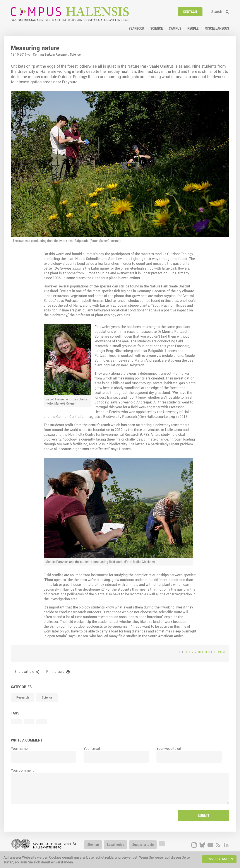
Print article (55, 672)
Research (23, 697)
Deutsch (190, 12)
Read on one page (212, 652)
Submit (204, 816)
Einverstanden (219, 859)
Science (75, 54)
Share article (24, 672)
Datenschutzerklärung (103, 857)
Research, (63, 54)
